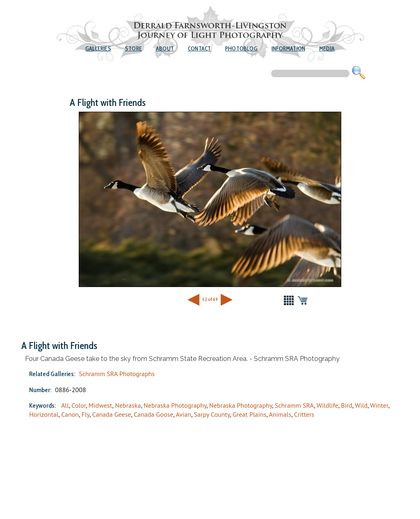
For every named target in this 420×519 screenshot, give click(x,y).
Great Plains (249, 414)
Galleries (98, 48)
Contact (199, 48)
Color (79, 405)
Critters (304, 414)
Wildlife (328, 405)
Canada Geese (112, 414)
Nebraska (128, 405)
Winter (379, 405)
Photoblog (241, 48)
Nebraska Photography (175, 405)
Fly (86, 414)
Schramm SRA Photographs (117, 374)
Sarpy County (212, 414)
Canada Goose (153, 414)
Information (288, 48)
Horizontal (44, 414)
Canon (70, 414)
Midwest (100, 405)
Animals (280, 414)
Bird (347, 405)
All (65, 405)
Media (327, 48)
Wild (361, 405)
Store (134, 48)
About (165, 48)
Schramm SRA (294, 405)
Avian (183, 414)
